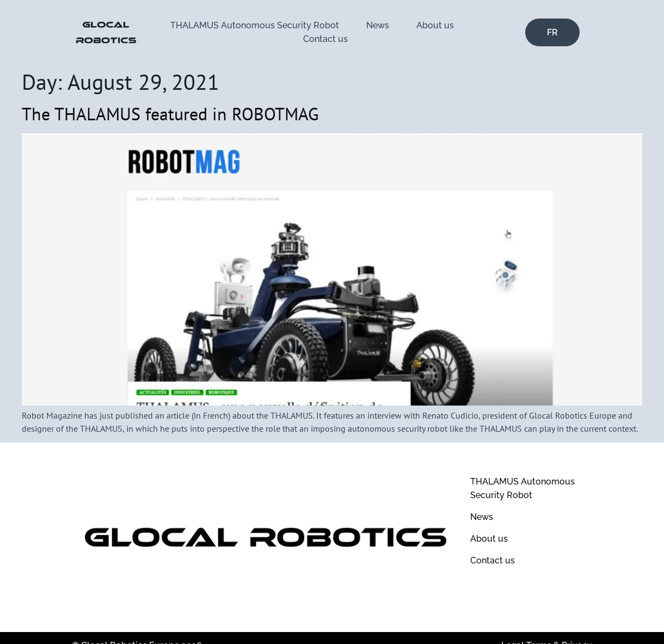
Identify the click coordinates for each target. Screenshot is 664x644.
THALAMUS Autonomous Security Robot (255, 25)
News (378, 25)
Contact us (325, 39)
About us (435, 25)
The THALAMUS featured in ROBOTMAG (170, 114)
